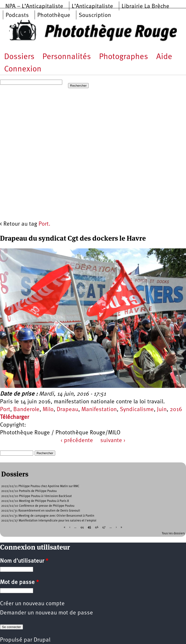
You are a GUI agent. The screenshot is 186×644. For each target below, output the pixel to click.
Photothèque (54, 15)
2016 (176, 410)
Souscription (95, 15)
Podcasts (17, 15)
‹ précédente (77, 441)
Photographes (124, 57)
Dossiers (19, 57)
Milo (48, 410)
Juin (162, 410)
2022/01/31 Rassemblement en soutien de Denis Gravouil (41, 511)
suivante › (113, 441)
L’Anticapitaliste (92, 7)
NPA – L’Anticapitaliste (34, 7)
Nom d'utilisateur (24, 561)
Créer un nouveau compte (32, 604)
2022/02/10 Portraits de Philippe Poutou (29, 491)
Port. (44, 224)
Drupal (42, 640)
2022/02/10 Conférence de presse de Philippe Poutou (38, 506)
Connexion (23, 69)
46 (97, 527)
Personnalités (67, 57)
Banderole (26, 410)
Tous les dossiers (173, 533)
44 (82, 527)
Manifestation (99, 410)
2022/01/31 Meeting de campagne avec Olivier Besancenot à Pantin (48, 516)
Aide (164, 57)
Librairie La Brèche (145, 7)
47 (104, 527)
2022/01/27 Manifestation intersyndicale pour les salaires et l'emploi (49, 521)
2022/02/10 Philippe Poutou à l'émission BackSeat (36, 496)
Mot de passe (19, 583)
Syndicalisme (137, 410)
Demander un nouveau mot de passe (46, 613)
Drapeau (67, 410)
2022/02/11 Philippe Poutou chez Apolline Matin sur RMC (40, 486)
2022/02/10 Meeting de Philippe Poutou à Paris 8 (35, 501)
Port (5, 410)
